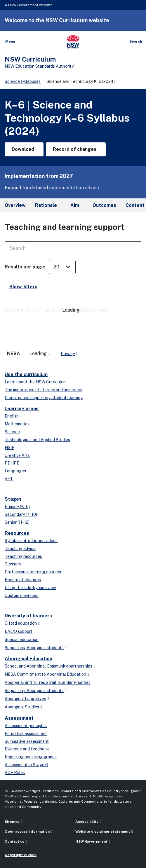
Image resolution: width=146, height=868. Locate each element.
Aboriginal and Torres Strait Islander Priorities (48, 682)
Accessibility (87, 822)
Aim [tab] (75, 205)
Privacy (68, 354)
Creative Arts (17, 455)
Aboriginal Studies (22, 707)
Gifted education (21, 623)
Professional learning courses (33, 572)
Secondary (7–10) (21, 514)
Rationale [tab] (46, 205)
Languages (15, 471)
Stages (13, 499)
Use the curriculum (26, 374)
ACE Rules (15, 773)
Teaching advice (20, 549)
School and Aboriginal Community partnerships (48, 666)
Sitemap (12, 822)
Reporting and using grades (31, 757)
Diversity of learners (28, 616)
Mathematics (17, 424)
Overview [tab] (15, 205)
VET (9, 479)
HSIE (9, 448)
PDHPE (12, 463)
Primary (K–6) (17, 507)
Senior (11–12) (17, 522)
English (12, 416)
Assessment (19, 718)
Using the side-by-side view (30, 588)
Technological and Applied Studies (37, 440)
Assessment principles (26, 726)
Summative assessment (27, 741)
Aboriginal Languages (25, 699)
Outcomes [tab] (104, 205)
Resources (17, 533)
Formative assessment (26, 733)
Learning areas (22, 409)
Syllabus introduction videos (31, 541)
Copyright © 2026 (21, 855)
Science (12, 432)
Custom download (22, 595)
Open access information (27, 832)
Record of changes (23, 580)
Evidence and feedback (27, 749)
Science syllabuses (23, 81)
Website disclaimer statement (103, 832)
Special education (22, 640)
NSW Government (91, 841)
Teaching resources (23, 556)
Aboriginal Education (28, 659)
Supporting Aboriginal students (34, 648)
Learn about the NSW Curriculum (36, 382)
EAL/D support (19, 631)
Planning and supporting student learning (44, 398)
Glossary (13, 564)
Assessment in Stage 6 (26, 765)
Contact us (14, 841)
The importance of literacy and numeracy (43, 390)
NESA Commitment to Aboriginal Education (45, 674)
